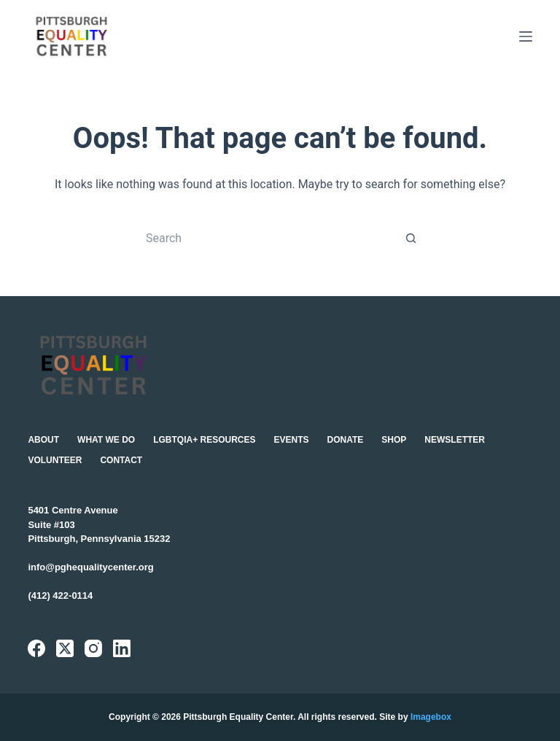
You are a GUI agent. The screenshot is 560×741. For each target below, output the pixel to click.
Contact (121, 460)
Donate (346, 440)
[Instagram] (93, 648)
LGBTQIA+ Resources (204, 440)
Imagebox (431, 717)
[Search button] (411, 238)
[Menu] (526, 36)
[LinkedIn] (122, 648)
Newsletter (455, 440)
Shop (394, 440)
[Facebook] (36, 648)
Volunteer (55, 460)
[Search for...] (265, 238)
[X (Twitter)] (65, 648)
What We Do (106, 440)
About (43, 440)
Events (292, 440)
